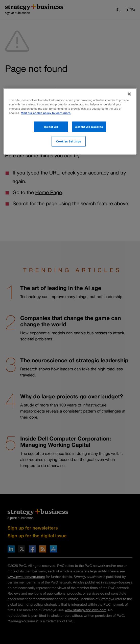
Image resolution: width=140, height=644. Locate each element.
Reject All (51, 127)
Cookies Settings (69, 141)
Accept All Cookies (89, 127)
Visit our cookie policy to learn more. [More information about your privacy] (46, 113)
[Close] (129, 94)
